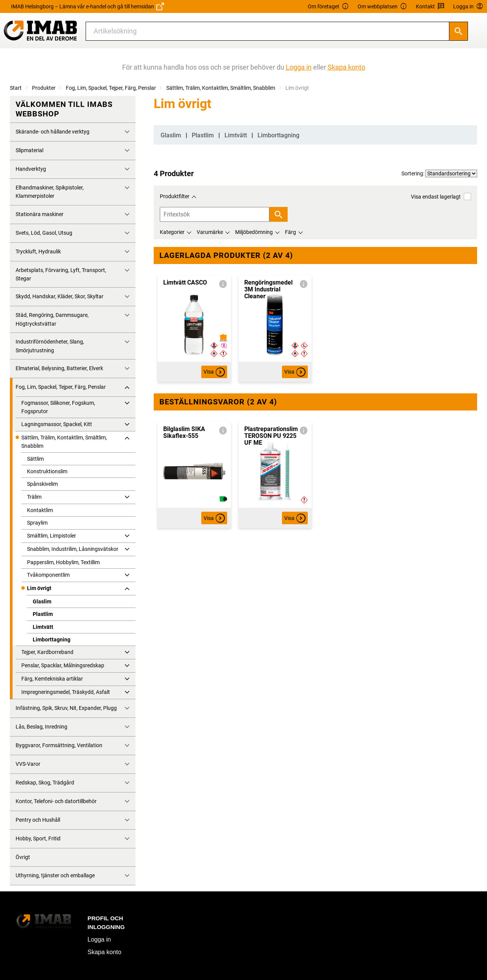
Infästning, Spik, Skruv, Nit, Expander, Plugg (66, 708)
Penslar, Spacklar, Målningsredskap (63, 665)
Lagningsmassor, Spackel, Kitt (57, 424)
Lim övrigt (39, 588)
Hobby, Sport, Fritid (38, 838)
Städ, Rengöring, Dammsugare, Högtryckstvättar (52, 319)
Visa (214, 372)
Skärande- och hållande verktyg (53, 132)
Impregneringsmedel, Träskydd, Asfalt (66, 692)
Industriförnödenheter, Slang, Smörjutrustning (50, 346)
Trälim (34, 497)
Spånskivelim (42, 484)
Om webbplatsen (382, 7)
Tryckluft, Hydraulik (38, 251)
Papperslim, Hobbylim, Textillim (63, 562)
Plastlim (43, 614)
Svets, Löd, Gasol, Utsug (44, 233)
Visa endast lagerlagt (441, 196)
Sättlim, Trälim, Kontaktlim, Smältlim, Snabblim (221, 88)
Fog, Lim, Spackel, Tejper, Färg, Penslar (111, 88)
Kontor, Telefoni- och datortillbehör (56, 801)
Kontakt (430, 7)
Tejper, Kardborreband (47, 652)
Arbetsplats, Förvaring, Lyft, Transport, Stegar (61, 274)
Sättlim (35, 459)
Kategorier (172, 232)
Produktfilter (175, 196)
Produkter (44, 88)
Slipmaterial (29, 150)
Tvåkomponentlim (48, 575)
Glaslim (42, 601)
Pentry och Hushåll (38, 820)
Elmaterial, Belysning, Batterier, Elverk (59, 368)
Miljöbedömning (254, 232)
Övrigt (23, 857)
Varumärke (210, 232)
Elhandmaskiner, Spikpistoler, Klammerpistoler (50, 192)
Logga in (99, 939)
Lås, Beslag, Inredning (41, 727)
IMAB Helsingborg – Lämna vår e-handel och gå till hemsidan (88, 6)
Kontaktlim (40, 510)
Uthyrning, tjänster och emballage (55, 875)
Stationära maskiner (40, 214)
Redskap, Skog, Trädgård (45, 783)
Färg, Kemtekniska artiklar (52, 679)
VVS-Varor (28, 764)
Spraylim (37, 523)
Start (16, 88)
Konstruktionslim (47, 471)
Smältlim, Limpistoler (52, 536)
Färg (290, 232)
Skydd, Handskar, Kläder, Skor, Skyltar (60, 296)
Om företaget (328, 7)
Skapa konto (104, 952)
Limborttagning (52, 640)
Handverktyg (31, 169)
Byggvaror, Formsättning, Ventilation (59, 745)
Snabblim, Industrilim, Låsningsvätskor (73, 549)
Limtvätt (43, 627)
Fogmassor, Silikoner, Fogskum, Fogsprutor (58, 407)
